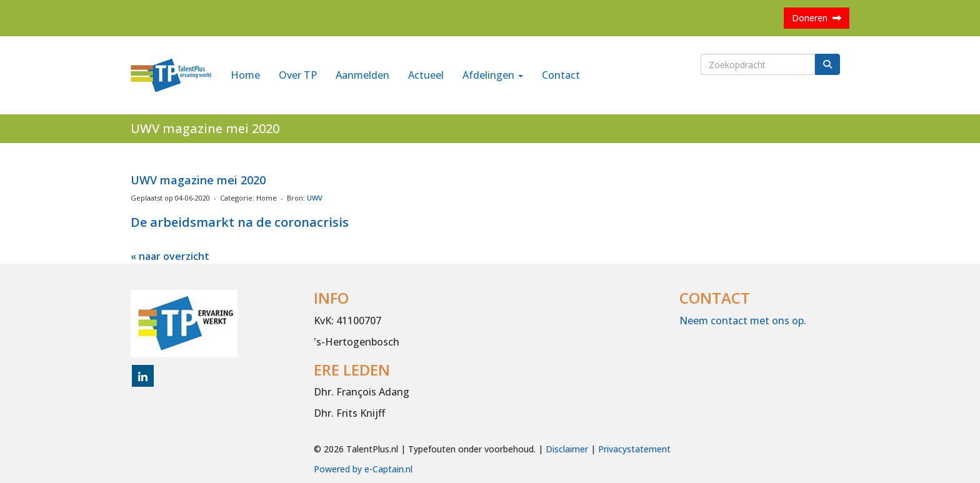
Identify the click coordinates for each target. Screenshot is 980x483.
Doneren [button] (817, 18)
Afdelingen (493, 75)
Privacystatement (634, 449)
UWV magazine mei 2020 (198, 180)
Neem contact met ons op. (743, 321)
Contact (561, 75)
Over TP (298, 75)
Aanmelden (362, 75)
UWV (315, 198)
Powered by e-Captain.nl (363, 469)
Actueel (426, 75)
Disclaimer (567, 449)
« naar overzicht (170, 256)
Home (245, 75)
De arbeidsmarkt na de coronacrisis (240, 222)
